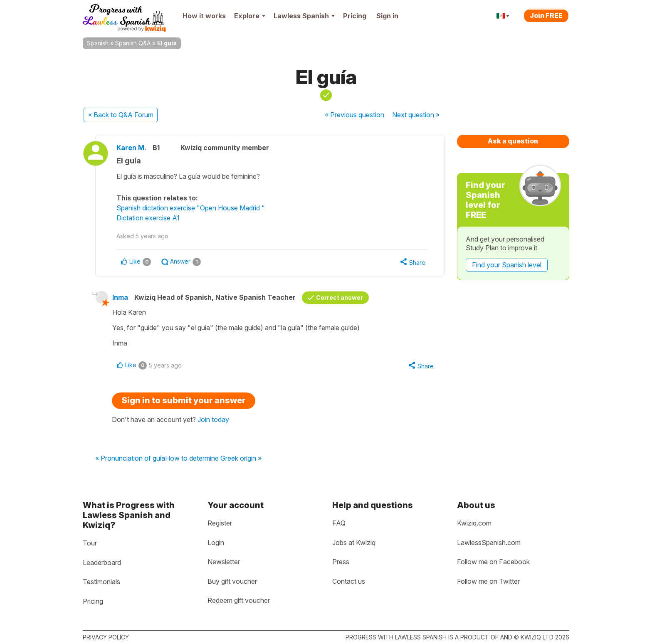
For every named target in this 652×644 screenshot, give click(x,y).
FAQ (339, 523)
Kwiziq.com (474, 523)
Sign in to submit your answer (184, 400)
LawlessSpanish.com (489, 543)
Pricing (355, 16)
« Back (121, 115)
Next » (416, 115)
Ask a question (513, 141)
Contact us (349, 581)
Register (220, 523)
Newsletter (224, 562)
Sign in (387, 16)
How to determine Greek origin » (213, 459)
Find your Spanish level (507, 265)
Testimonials (101, 582)
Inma (120, 297)
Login (216, 543)
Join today (213, 419)
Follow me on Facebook (493, 562)
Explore (250, 16)
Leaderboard (102, 563)
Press (341, 562)
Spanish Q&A (133, 43)
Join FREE (546, 15)
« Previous (354, 115)
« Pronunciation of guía (130, 459)
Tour (90, 543)
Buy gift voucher (232, 581)
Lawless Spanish (304, 16)
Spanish (98, 43)
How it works (204, 16)
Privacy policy (106, 637)
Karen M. (131, 148)
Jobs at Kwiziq (354, 543)
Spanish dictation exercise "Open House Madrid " (191, 208)
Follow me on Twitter (488, 581)
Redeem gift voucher (239, 600)
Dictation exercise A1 (148, 218)
